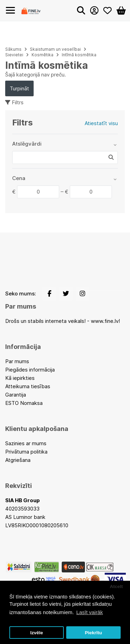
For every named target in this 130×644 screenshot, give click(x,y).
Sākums (13, 49)
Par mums (17, 361)
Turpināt (19, 88)
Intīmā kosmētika (79, 55)
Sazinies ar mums (26, 443)
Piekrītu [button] (94, 633)
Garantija (16, 395)
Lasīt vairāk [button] (90, 612)
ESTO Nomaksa (24, 403)
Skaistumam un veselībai (55, 49)
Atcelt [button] (116, 586)
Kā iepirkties (20, 378)
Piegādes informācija (30, 370)
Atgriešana (18, 460)
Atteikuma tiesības (28, 386)
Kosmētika (42, 55)
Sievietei (14, 55)
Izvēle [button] (37, 633)
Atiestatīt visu (101, 123)
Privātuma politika (26, 452)
